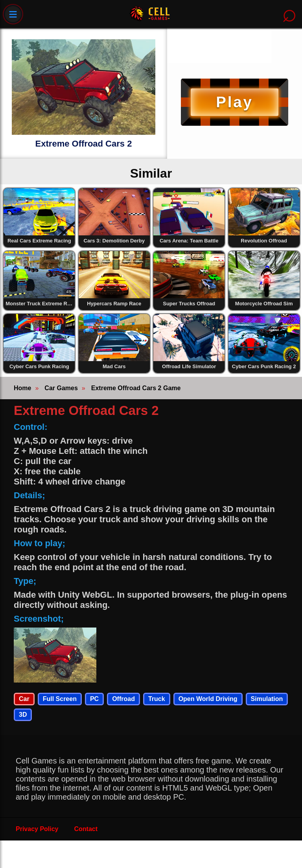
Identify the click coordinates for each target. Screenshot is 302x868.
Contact (86, 829)
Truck (157, 699)
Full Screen (60, 699)
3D (23, 715)
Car (24, 699)
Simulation (267, 699)
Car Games (61, 388)
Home (22, 388)
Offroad (123, 699)
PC (94, 699)
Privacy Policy (37, 829)
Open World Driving (208, 699)
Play (234, 102)
